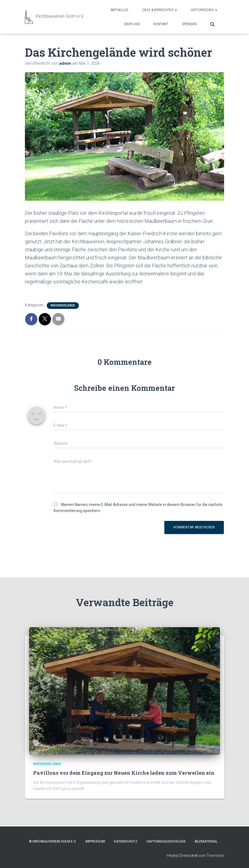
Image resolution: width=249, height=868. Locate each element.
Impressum (95, 841)
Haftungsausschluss (166, 841)
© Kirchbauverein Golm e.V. (53, 841)
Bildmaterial (206, 841)
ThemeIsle (215, 856)
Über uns (132, 24)
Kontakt (161, 24)
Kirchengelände (63, 305)
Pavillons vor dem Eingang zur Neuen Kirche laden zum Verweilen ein (124, 773)
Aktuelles (119, 10)
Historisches (204, 10)
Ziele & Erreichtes (159, 10)
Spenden (189, 24)
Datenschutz (126, 841)
